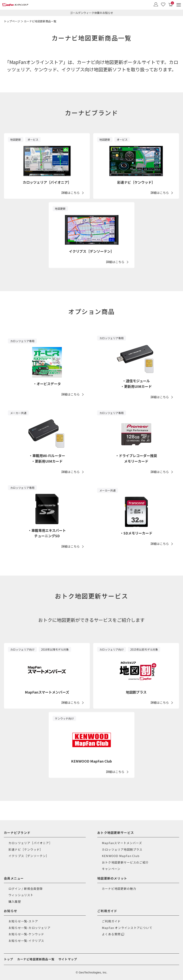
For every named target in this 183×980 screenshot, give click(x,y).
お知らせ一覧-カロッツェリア (29, 928)
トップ (9, 959)
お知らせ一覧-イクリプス (26, 941)
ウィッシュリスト (21, 895)
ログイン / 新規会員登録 (26, 889)
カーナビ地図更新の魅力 (119, 889)
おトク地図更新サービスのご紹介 (125, 862)
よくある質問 (111, 934)
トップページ (12, 21)
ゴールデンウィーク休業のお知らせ (91, 13)
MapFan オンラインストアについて (127, 928)
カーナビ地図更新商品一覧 (36, 959)
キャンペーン (111, 869)
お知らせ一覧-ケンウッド (26, 934)
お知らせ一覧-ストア (23, 921)
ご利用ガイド (111, 921)
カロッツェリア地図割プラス (122, 849)
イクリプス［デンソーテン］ (29, 856)
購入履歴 (15, 901)
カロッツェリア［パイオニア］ (30, 843)
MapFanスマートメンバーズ (122, 843)
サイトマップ (68, 959)
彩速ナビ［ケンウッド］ (26, 849)
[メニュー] (179, 5)
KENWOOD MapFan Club (121, 856)
